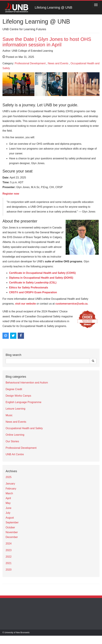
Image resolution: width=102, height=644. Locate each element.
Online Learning (15, 435)
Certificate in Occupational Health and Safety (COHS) (42, 273)
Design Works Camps (18, 396)
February (11, 489)
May (8, 503)
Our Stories (12, 441)
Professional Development (30, 63)
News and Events (58, 63)
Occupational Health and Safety (24, 428)
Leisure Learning (15, 409)
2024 (9, 544)
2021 (9, 563)
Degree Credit (14, 389)
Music (9, 415)
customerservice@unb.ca (71, 304)
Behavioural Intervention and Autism (27, 383)
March (9, 493)
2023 (9, 550)
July (8, 513)
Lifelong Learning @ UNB (53, 7)
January (10, 484)
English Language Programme (23, 402)
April (8, 498)
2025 (9, 477)
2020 (9, 570)
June (9, 508)
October (10, 527)
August (10, 518)
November (12, 532)
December (12, 537)
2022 (9, 557)
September (12, 522)
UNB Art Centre (15, 454)
